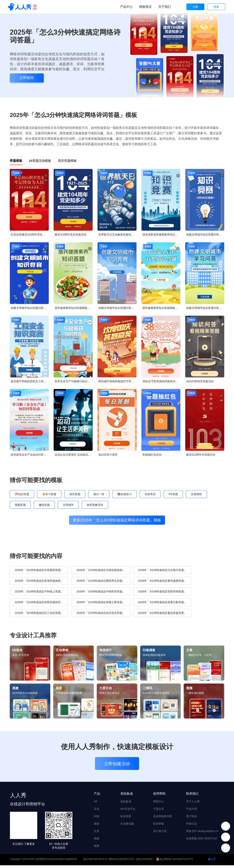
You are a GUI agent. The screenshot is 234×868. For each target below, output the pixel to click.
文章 (97, 834)
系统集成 (126, 804)
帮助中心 (159, 804)
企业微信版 (127, 826)
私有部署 (126, 819)
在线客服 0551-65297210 (201, 841)
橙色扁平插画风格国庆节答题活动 (117, 381)
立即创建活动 (117, 767)
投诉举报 (159, 826)
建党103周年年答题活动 (201, 455)
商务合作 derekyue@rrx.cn (202, 834)
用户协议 (191, 819)
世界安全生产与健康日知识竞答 (74, 381)
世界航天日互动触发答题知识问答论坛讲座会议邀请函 (117, 235)
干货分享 (159, 812)
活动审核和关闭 (163, 819)
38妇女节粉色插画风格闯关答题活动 (161, 381)
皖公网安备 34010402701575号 (175, 862)
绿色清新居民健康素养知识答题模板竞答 (161, 235)
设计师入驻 (160, 834)
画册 (97, 849)
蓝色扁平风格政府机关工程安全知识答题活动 (30, 381)
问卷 (97, 819)
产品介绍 (191, 812)
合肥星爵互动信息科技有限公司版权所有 (56, 862)
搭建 (97, 841)
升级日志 (191, 826)
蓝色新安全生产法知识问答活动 (30, 455)
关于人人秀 (193, 804)
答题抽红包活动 (152, 455)
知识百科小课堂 (108, 455)
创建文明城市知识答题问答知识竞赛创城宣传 (205, 235)
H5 (96, 804)
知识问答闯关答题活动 (200, 381)
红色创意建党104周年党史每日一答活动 (30, 235)
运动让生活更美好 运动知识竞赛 (74, 455)
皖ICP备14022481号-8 (95, 862)
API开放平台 (128, 812)
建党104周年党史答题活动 (70, 235)
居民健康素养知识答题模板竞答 (74, 308)
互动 (97, 812)
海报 (97, 826)
